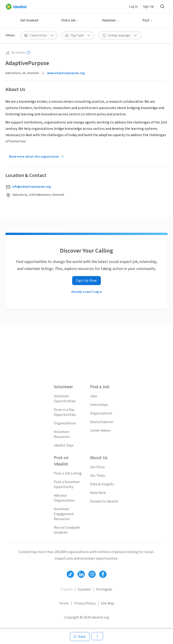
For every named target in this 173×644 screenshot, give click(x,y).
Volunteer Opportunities (65, 399)
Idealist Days (64, 445)
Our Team (98, 476)
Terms (64, 603)
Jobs (94, 396)
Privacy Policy (85, 603)
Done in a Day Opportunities (65, 412)
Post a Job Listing (68, 473)
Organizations (65, 423)
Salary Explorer (102, 422)
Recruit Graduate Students (67, 530)
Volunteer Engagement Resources (64, 514)
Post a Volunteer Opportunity (67, 484)
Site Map (108, 603)
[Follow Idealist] (70, 574)
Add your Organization (64, 498)
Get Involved (29, 20)
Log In (133, 7)
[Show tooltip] (29, 53)
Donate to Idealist (104, 501)
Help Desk (98, 493)
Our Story (97, 467)
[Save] (80, 637)
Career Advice (100, 430)
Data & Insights (102, 484)
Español (84, 589)
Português (104, 589)
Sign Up (149, 7)
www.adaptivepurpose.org (66, 73)
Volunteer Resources (62, 434)
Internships (99, 405)
